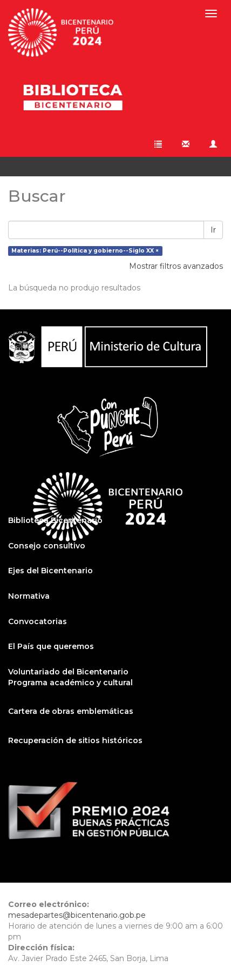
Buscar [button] (33, 167)
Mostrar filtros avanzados (176, 266)
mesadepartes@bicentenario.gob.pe (77, 915)
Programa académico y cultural (70, 683)
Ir (213, 230)
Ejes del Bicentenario (50, 571)
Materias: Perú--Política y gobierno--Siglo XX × (85, 251)
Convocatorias (38, 621)
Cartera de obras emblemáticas (71, 711)
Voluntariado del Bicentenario (68, 672)
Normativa (29, 596)
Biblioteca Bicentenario (55, 520)
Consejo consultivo (47, 546)
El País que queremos (51, 646)
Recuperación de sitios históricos (75, 740)
